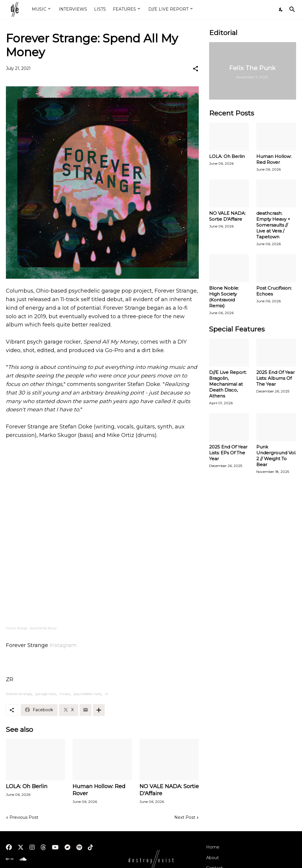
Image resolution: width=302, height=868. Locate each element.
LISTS (100, 9)
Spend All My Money (43, 628)
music (65, 694)
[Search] (291, 9)
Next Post (185, 817)
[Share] (196, 69)
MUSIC (39, 9)
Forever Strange (17, 628)
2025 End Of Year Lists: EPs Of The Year (228, 453)
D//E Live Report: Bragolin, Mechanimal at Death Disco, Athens (228, 384)
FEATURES (124, 9)
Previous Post (24, 817)
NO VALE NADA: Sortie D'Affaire (169, 790)
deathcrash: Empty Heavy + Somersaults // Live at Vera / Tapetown (273, 225)
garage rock (46, 694)
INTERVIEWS (73, 9)
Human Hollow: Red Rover (99, 790)
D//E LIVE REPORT (168, 9)
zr (107, 694)
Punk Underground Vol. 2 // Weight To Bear (276, 456)
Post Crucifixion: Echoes (274, 291)
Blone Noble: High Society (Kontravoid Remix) (224, 297)
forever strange (19, 694)
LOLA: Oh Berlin (27, 786)
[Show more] (99, 710)
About (212, 858)
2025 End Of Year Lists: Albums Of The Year (275, 378)
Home (213, 847)
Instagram (63, 645)
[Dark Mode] (281, 9)
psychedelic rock (87, 694)
